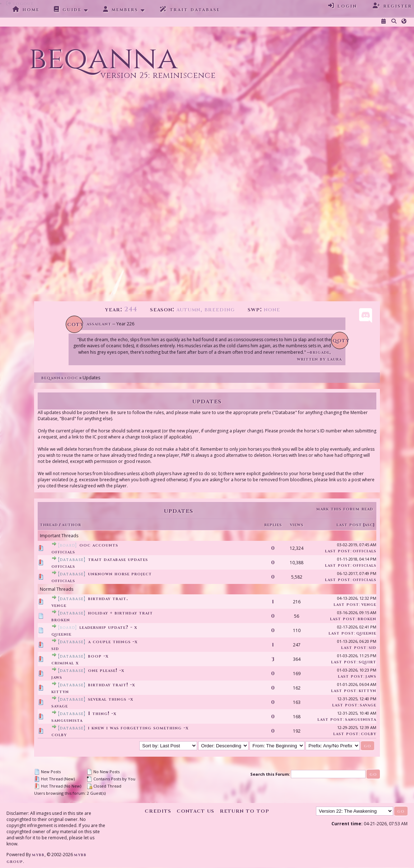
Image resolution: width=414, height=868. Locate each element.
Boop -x (98, 656)
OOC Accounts (99, 545)
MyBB (38, 855)
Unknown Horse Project (120, 574)
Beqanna (52, 378)
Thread (49, 524)
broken (61, 620)
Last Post (349, 524)
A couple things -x (113, 642)
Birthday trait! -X (111, 685)
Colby (59, 735)
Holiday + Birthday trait (120, 613)
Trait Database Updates (118, 559)
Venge (59, 605)
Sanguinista (67, 720)
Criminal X (65, 663)
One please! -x (106, 670)
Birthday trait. (108, 598)
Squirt (368, 662)
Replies (273, 524)
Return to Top (245, 811)
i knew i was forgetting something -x (138, 728)
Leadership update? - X (108, 627)
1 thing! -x (102, 713)
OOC (73, 378)
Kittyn (60, 691)
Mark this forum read (345, 509)
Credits (158, 811)
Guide (68, 9)
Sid (55, 648)
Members (121, 9)
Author (71, 524)
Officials (63, 552)
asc (369, 524)
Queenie (61, 634)
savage (60, 706)
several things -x (111, 699)
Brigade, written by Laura (319, 356)
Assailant (99, 324)
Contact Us (196, 811)
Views (297, 524)
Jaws (57, 677)
